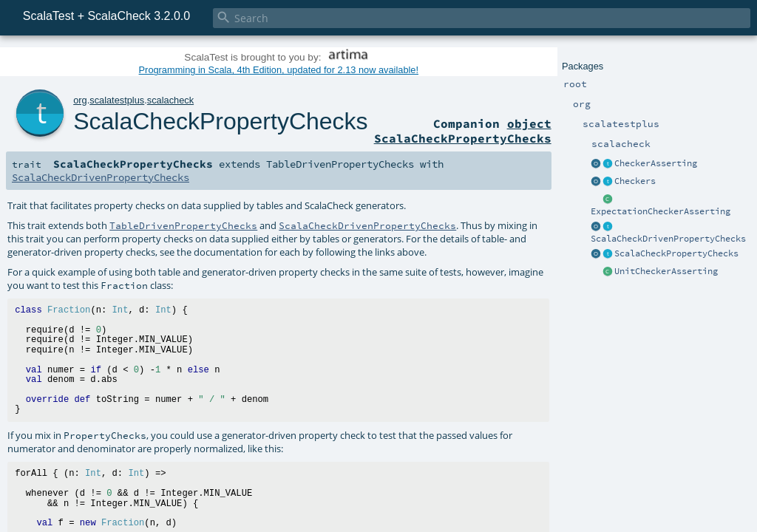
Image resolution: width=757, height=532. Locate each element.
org (80, 100)
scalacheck (170, 100)
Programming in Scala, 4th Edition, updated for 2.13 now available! (279, 70)
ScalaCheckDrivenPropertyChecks (668, 239)
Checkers (635, 181)
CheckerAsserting (656, 163)
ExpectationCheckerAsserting (661, 211)
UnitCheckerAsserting (666, 271)
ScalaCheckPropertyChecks (676, 253)
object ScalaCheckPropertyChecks (463, 131)
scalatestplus (117, 100)
